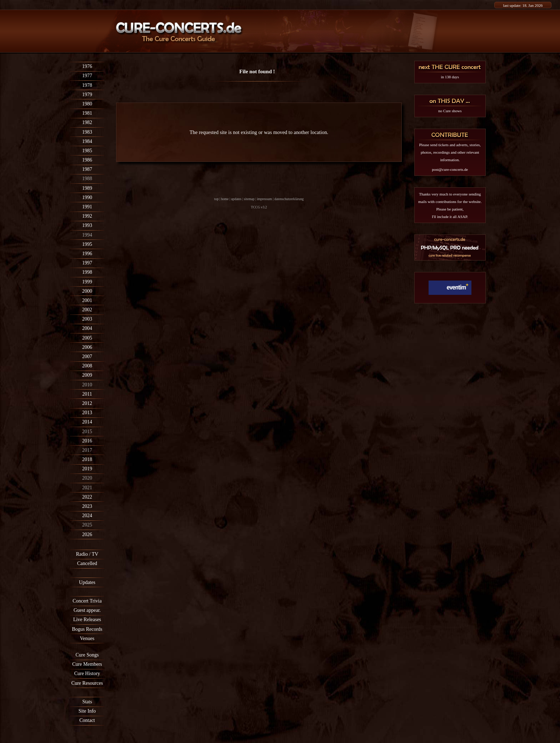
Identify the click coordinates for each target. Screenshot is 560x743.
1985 (87, 151)
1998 (87, 272)
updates (236, 199)
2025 (87, 525)
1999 (87, 282)
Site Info (87, 711)
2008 (87, 366)
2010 (87, 385)
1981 (87, 113)
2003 (87, 319)
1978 (87, 85)
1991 (87, 207)
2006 (87, 347)
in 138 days (450, 77)
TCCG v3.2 (259, 207)
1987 (87, 169)
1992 (87, 216)
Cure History (87, 673)
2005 (87, 338)
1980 (87, 104)
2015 (87, 432)
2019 (87, 469)
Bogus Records (87, 629)
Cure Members (87, 664)
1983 (87, 132)
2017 (87, 450)
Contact (87, 720)
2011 (87, 394)
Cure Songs (87, 655)
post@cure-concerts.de (450, 169)
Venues (87, 638)
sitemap (249, 199)
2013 (87, 413)
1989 (87, 188)
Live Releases (87, 620)
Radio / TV (87, 554)
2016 (87, 441)
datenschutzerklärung (289, 199)
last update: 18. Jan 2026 (523, 5)
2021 (87, 488)
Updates (87, 582)
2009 (87, 375)
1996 (87, 254)
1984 (87, 141)
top (216, 199)
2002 (87, 310)
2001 (87, 300)
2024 (87, 516)
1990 (87, 197)
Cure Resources (87, 683)
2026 (87, 534)
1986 (87, 160)
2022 (87, 497)
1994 (87, 235)
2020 (87, 478)
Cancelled (87, 563)
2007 (87, 356)
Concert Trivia (87, 601)
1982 (87, 122)
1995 (87, 244)
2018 (87, 459)
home (225, 199)
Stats (87, 702)
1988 (87, 179)
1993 (87, 225)
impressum (264, 199)
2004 (87, 328)
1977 (87, 76)
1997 (87, 263)
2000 (87, 291)
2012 (87, 403)
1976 (87, 66)
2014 (87, 422)
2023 (87, 506)
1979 (87, 95)
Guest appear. (87, 610)
